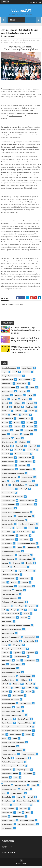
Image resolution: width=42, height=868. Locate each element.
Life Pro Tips (5, 659)
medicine (28, 694)
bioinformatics (29, 432)
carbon (4, 483)
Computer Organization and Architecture (13, 522)
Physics (29, 737)
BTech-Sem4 (32, 448)
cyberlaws (31, 530)
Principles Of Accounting (9, 748)
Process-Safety (6, 760)
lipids (3, 666)
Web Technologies (7, 830)
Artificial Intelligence (8, 393)
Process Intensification (28, 756)
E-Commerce (17, 565)
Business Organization (26, 471)
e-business (5, 565)
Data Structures (24, 542)
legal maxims (31, 655)
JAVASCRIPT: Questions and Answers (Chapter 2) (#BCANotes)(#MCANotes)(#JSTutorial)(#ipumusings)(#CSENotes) (26, 352)
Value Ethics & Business (8, 822)
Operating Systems (7, 721)
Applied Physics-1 (7, 386)
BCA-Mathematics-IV (24, 421)
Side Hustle (25, 791)
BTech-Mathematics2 (8, 444)
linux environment (30, 663)
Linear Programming (20, 659)
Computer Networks (7, 518)
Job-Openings (17, 647)
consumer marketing (8, 526)
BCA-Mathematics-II (7, 421)
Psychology (5, 780)
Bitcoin (18, 440)
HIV (22, 612)
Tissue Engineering (7, 815)
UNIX (19, 815)
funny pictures (6, 608)
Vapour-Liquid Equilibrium (27, 822)
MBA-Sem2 (16, 686)
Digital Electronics (24, 557)
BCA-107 (4, 417)
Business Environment (26, 464)
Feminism (25, 585)
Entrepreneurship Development (10, 577)
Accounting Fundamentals (9, 370)
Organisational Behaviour (25, 725)
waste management (7, 826)
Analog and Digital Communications (12, 378)
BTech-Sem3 (19, 448)
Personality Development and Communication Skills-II (17, 733)
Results (34, 787)
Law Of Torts (5, 655)
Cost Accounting (6, 530)
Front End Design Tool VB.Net (10, 596)
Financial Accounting (8, 588)
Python (16, 780)
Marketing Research (26, 678)
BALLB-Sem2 (6, 397)
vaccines (4, 819)
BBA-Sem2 (5, 405)
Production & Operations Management (14, 45)
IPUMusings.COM (20, 10)
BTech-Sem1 (23, 444)
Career (13, 483)
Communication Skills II (8, 503)
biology (4, 436)
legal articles (18, 655)
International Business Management (12, 631)
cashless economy (26, 483)
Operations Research (33, 42)
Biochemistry (6, 432)
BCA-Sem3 (30, 425)
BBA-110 (4, 401)
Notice (19, 709)
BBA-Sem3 (18, 405)
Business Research (27, 479)
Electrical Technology (20, 569)
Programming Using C (23, 772)
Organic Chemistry (7, 725)
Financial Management (25, 588)
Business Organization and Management (13, 475)
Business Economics (8, 460)
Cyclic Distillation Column (24, 534)
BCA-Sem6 (30, 429)
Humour (27, 616)
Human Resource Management (10, 616)
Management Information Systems (11, 674)
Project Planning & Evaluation (10, 776)
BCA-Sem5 (18, 429)
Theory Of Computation (8, 811)
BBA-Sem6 (17, 409)
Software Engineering (17, 795)
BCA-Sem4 (5, 429)
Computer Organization (24, 518)
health (4, 612)
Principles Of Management (9, 756)
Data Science (24, 538)
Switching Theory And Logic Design (27, 803)
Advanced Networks (27, 370)
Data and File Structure (8, 538)
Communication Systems (27, 503)
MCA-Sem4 (5, 694)
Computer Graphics (7, 510)
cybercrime (20, 530)
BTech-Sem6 (19, 452)
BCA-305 (26, 417)
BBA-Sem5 (5, 409)
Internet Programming (8, 635)
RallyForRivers (6, 787)
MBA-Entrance (24, 682)
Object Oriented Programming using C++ (13, 717)
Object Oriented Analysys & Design (11, 713)
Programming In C (7, 772)
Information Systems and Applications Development (16, 627)
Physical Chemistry (15, 737)
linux (18, 663)
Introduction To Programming (10, 643)
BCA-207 (15, 417)
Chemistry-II (24, 491)
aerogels (4, 374)
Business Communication (22, 456)
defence (20, 549)
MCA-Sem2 (31, 690)
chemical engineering (8, 491)
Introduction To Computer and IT (11, 639)
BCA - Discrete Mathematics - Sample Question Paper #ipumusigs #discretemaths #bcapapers (25, 332)
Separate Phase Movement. (9, 791)
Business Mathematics (8, 471)
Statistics (19, 799)
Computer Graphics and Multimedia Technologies (15, 514)
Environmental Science (8, 581)
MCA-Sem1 (18, 690)
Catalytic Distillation (18, 487)
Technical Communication (22, 807)
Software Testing (6, 799)
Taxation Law (5, 807)
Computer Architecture (27, 507)
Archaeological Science (9, 390)
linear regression (7, 663)
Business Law (23, 468)
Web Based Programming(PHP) (27, 826)
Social (4, 795)
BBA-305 (14, 401)
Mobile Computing (18, 698)
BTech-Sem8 (6, 456)
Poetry (15, 741)
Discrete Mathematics (8, 561)
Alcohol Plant (26, 374)
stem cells (30, 799)
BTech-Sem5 (6, 452)
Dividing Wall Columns (26, 561)
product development (22, 760)
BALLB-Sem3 (18, 397)
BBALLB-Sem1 (30, 409)
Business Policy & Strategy (9, 479)
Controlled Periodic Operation (27, 526)
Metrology (5, 698)
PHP (3, 737)
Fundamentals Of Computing (10, 600)
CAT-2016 (5, 487)
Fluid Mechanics (6, 592)
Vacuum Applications (18, 819)
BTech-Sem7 (31, 452)
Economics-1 (5, 569)
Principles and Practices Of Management (13, 744)
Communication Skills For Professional (12, 499)
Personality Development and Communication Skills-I (16, 729)
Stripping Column (7, 803)
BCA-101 (31, 413)
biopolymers (15, 436)
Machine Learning (16, 666)
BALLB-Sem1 (23, 393)
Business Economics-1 (25, 460)
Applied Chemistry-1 (7, 382)
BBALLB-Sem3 (20, 413)
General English (20, 608)
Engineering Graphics (8, 573)
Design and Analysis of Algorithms (11, 553)
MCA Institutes (6, 690)
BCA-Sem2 (17, 425)
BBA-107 (30, 397)
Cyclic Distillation (7, 534)
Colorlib (24, 865)
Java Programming (29, 643)
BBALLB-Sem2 (6, 413)
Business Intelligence (8, 468)
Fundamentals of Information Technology (13, 604)
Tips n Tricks (24, 811)
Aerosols (15, 374)
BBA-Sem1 (25, 401)
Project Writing (28, 776)
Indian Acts (24, 620)
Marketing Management (8, 678)
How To (31, 612)
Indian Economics (7, 624)
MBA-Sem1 (5, 686)
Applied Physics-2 (22, 386)
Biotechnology (6, 440)
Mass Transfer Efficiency (9, 682)
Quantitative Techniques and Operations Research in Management (20, 783)
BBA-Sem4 (30, 405)
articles (32, 390)
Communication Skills (8, 495)
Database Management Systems (26, 546)
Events (4, 585)
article (23, 390)
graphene (32, 608)
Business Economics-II (8, 464)
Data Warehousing (7, 546)
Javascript (5, 647)
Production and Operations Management (13, 768)
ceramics (32, 487)
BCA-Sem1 (5, 425)
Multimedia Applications (8, 705)
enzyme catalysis (25, 581)
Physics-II (5, 741)
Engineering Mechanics (25, 573)
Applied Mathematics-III (25, 382)
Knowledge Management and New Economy (14, 651)
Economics (29, 565)
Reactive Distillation (21, 787)
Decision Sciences (7, 549)
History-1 (14, 612)
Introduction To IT (30, 639)
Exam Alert (14, 585)
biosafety (27, 436)
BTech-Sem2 (6, 448)
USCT (28, 815)
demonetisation (32, 549)
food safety (19, 592)
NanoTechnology (6, 709)
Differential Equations (8, 557)
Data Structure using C (8, 542)
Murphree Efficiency (26, 705)
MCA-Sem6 (17, 694)
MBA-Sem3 (29, 686)
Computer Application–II (9, 507)
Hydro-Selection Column (9, 620)
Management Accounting (9, 670)
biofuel (18, 432)
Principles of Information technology (12, 752)
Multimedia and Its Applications (10, 702)
